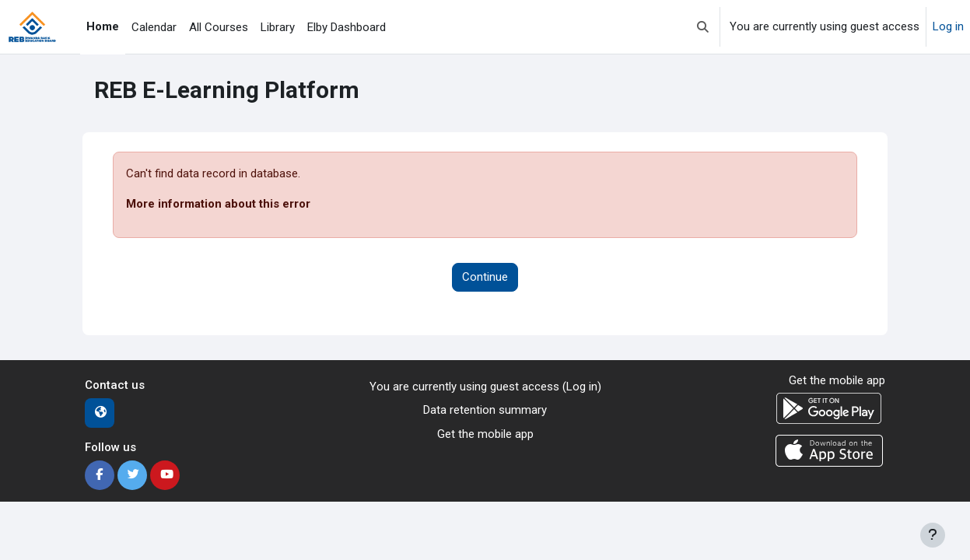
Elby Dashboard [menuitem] (347, 27)
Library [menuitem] (278, 27)
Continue (485, 277)
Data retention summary (485, 410)
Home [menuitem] (103, 26)
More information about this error (218, 204)
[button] (703, 27)
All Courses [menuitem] (219, 27)
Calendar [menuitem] (154, 27)
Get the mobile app (485, 434)
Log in (948, 26)
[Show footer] (933, 535)
